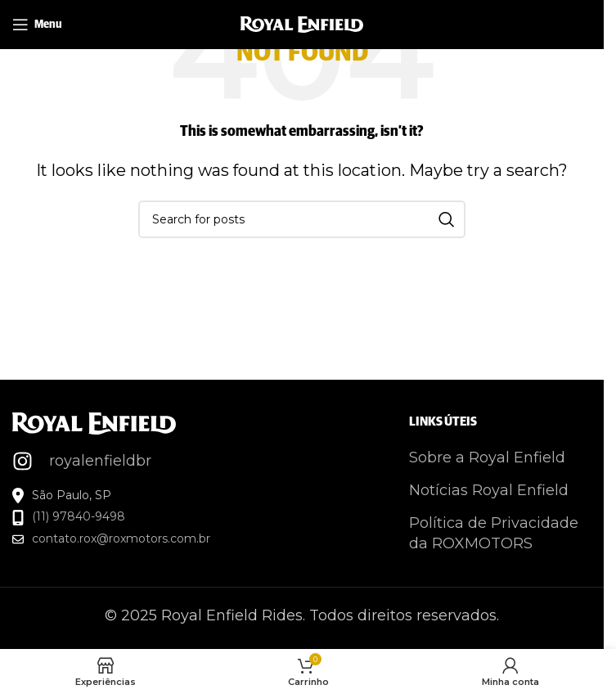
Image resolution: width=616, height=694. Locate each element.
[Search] (302, 219)
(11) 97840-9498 (79, 516)
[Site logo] (302, 24)
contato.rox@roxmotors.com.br (121, 539)
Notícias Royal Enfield (489, 490)
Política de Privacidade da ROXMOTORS (494, 533)
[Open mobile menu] (37, 25)
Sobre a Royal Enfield (487, 457)
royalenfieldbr (100, 461)
